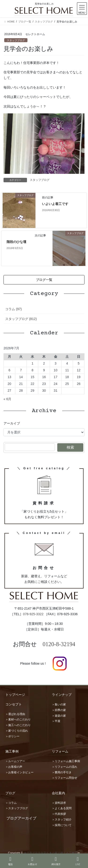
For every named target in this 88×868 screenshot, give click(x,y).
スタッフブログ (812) (21, 319)
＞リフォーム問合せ (65, 778)
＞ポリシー (12, 736)
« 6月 (7, 399)
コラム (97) (13, 309)
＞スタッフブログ (17, 808)
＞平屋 (56, 721)
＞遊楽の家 (59, 716)
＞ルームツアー (15, 761)
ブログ (10, 793)
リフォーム (60, 751)
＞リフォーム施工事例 (66, 761)
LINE (78, 861)
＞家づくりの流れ (17, 731)
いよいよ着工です (55, 204)
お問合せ (32, 861)
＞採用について (62, 825)
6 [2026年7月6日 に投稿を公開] (9, 370)
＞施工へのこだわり (18, 725)
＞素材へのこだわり (18, 719)
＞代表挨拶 (59, 814)
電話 (10, 861)
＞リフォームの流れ (65, 767)
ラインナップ (62, 695)
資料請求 (56, 861)
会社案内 (58, 793)
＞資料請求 (59, 803)
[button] (44, 280)
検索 (70, 447)
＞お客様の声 (14, 767)
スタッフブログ (16, 40)
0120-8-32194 (59, 644)
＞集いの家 (59, 704)
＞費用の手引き (62, 772)
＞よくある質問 (62, 808)
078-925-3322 (33, 614)
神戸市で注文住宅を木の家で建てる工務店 (50, 853)
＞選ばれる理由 (15, 714)
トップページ (15, 695)
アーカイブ (12, 423)
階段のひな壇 (16, 242)
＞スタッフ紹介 (62, 820)
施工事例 (12, 751)
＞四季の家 (59, 710)
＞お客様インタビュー (19, 772)
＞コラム (11, 803)
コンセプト (14, 704)
